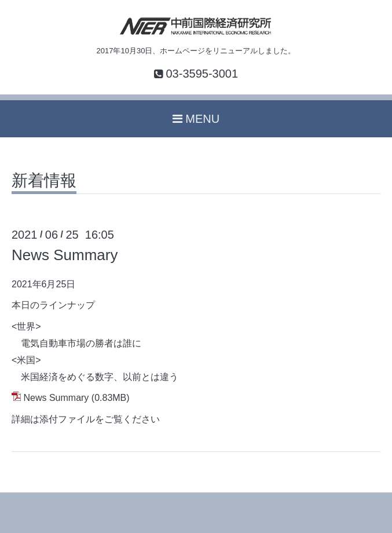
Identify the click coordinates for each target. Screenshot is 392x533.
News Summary (65, 255)
